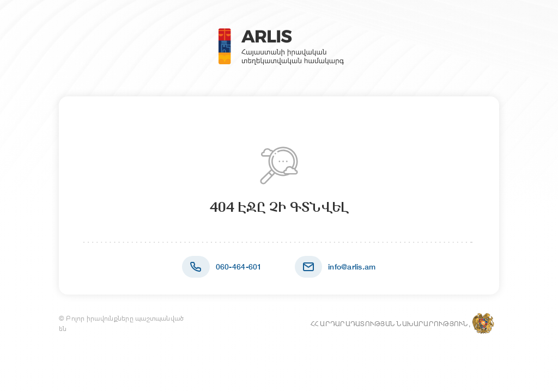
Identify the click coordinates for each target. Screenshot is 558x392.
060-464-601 (239, 267)
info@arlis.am (352, 267)
